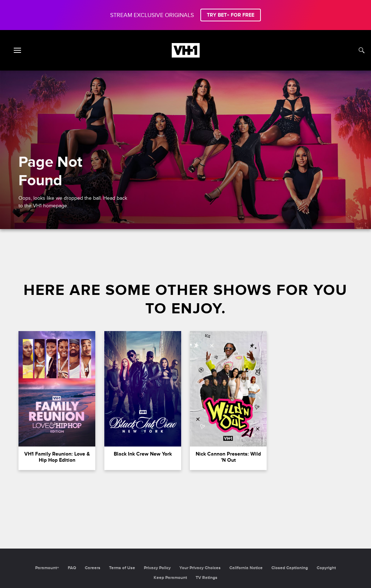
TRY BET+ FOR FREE (231, 15)
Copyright (326, 568)
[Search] (362, 50)
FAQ (72, 568)
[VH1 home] (186, 56)
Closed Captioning (290, 568)
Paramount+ (47, 568)
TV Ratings (207, 578)
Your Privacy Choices (200, 568)
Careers (93, 568)
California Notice (246, 568)
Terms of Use (122, 568)
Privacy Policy (157, 568)
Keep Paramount (170, 578)
